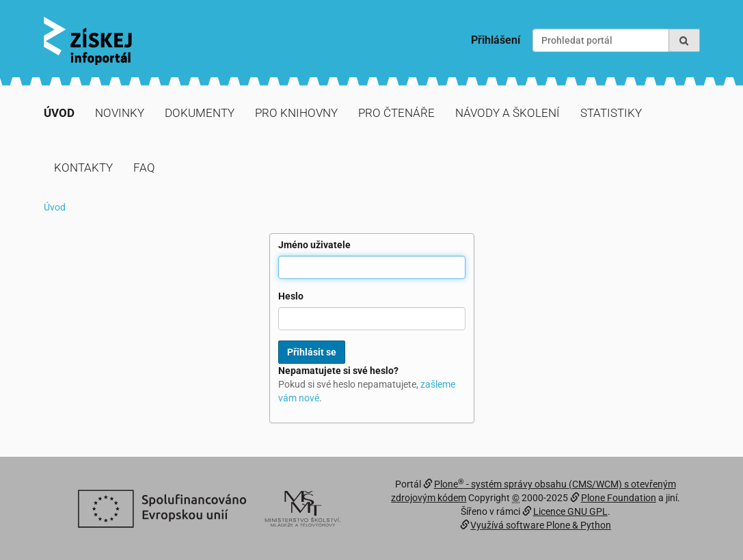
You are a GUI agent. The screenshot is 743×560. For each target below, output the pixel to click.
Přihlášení (496, 40)
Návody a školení (508, 113)
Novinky (120, 113)
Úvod (59, 113)
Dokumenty (200, 113)
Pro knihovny (296, 113)
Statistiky (611, 113)
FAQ (144, 168)
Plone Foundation (619, 498)
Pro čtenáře (396, 113)
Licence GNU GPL (570, 511)
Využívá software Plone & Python (541, 525)
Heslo (291, 296)
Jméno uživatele (314, 245)
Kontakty (83, 168)
